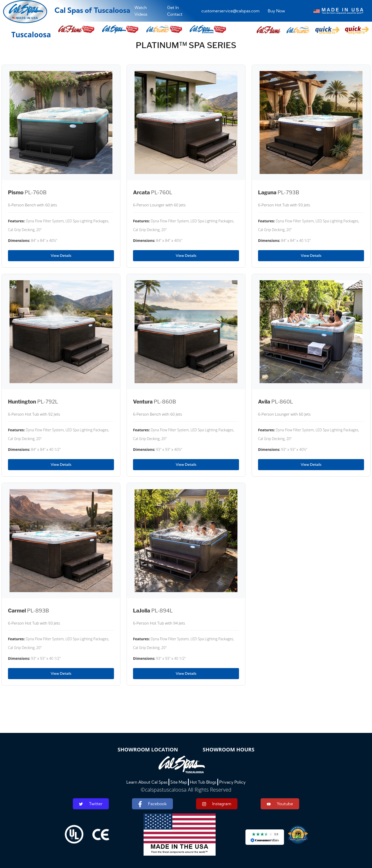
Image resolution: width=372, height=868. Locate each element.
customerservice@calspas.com (231, 11)
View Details (61, 256)
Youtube (280, 804)
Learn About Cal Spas (147, 782)
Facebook (152, 804)
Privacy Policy (232, 782)
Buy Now (276, 11)
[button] (268, 30)
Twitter (91, 804)
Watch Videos (141, 11)
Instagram (217, 804)
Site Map (179, 782)
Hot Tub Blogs (203, 782)
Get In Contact (175, 11)
